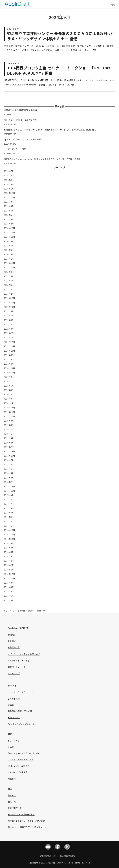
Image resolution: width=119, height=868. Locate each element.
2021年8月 (9, 355)
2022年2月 (9, 333)
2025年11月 (9, 193)
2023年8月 (9, 276)
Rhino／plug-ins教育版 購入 (21, 814)
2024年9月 (9, 241)
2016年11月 (9, 535)
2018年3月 (9, 478)
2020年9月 (9, 377)
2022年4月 (9, 324)
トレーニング (14, 741)
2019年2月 (9, 447)
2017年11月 (9, 491)
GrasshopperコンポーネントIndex (24, 753)
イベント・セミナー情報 (19, 661)
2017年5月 (9, 513)
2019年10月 (9, 416)
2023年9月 (9, 272)
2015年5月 (9, 596)
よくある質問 (14, 699)
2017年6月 (9, 508)
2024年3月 (9, 254)
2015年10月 (9, 578)
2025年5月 (9, 215)
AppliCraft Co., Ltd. (61, 863)
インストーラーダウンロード (21, 692)
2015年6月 (9, 592)
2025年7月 (9, 211)
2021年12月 (9, 342)
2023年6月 (9, 285)
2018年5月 (9, 469)
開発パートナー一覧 (17, 667)
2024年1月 (9, 259)
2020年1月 (9, 403)
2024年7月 (9, 246)
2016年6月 (9, 552)
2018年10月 (9, 456)
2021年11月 (9, 346)
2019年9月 (9, 421)
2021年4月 (9, 364)
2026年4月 (9, 180)
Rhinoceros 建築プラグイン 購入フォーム (27, 827)
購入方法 (12, 795)
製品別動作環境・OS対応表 (20, 711)
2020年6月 (9, 386)
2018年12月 (9, 451)
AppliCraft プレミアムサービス (22, 724)
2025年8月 (9, 206)
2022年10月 (9, 307)
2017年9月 (9, 495)
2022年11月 (9, 303)
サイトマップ (14, 673)
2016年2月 (9, 565)
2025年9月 (9, 202)
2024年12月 (9, 228)
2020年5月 (9, 390)
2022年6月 (9, 320)
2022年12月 (9, 298)
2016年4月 (9, 561)
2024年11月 (9, 233)
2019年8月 (9, 425)
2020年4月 (9, 394)
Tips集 (11, 747)
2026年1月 (9, 189)
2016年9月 (9, 543)
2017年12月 (9, 486)
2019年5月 (9, 434)
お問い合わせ (14, 718)
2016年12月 (9, 530)
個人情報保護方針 (68, 856)
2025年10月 (9, 198)
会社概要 (12, 635)
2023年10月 (9, 268)
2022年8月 (9, 311)
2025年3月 (9, 219)
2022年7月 (9, 316)
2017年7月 (9, 504)
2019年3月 (9, 443)
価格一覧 (12, 802)
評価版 (11, 705)
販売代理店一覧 (15, 808)
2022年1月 (9, 338)
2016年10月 (9, 539)
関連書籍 (12, 779)
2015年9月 (9, 583)
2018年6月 (9, 465)
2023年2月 (9, 294)
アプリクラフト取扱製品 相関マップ (24, 654)
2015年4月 (9, 600)
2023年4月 (9, 289)
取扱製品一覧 (14, 647)
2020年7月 (9, 381)
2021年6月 (9, 359)
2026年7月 (9, 171)
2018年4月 (9, 473)
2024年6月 (9, 250)
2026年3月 (9, 184)
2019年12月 (9, 408)
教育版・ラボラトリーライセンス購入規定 (26, 821)
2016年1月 (9, 570)
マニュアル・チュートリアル (21, 760)
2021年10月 (9, 351)
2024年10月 (9, 237)
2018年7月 (9, 460)
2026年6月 (9, 176)
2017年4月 (9, 517)
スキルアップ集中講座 (18, 772)
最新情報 (12, 641)
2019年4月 (9, 438)
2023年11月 (9, 263)
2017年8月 (9, 500)
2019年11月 (9, 412)
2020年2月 (9, 399)
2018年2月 (9, 482)
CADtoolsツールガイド (18, 766)
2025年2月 (9, 224)
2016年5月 (9, 557)
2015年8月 (9, 587)
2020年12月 (9, 368)
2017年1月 (9, 526)
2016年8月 (9, 548)
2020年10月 (9, 373)
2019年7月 (9, 430)
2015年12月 (9, 574)
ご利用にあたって (48, 856)
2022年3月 (9, 329)
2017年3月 (9, 522)
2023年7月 (9, 281)
